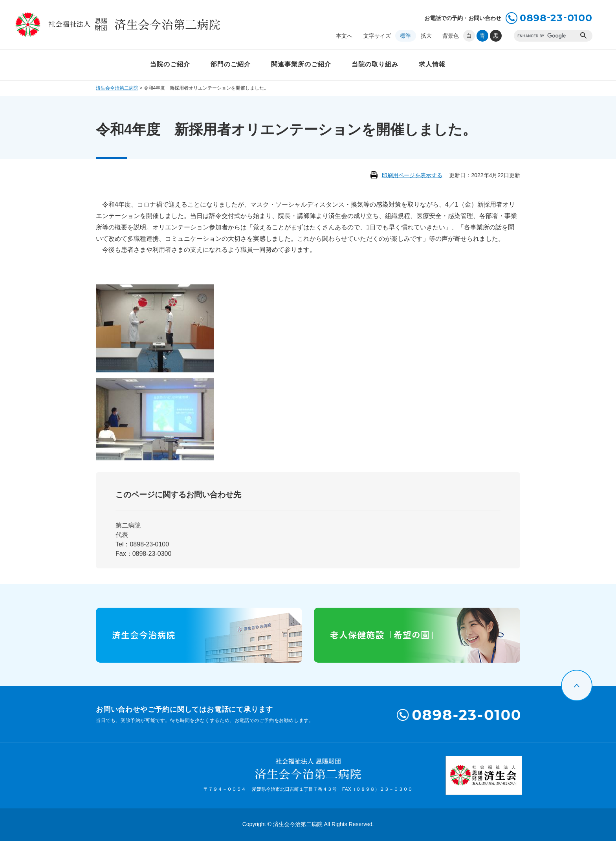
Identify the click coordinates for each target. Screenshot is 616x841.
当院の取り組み (375, 64)
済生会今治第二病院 (117, 88)
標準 (405, 36)
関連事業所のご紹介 (301, 64)
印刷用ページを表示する (412, 175)
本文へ (344, 36)
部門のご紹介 (231, 64)
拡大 (426, 36)
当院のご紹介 (170, 64)
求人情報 (432, 64)
